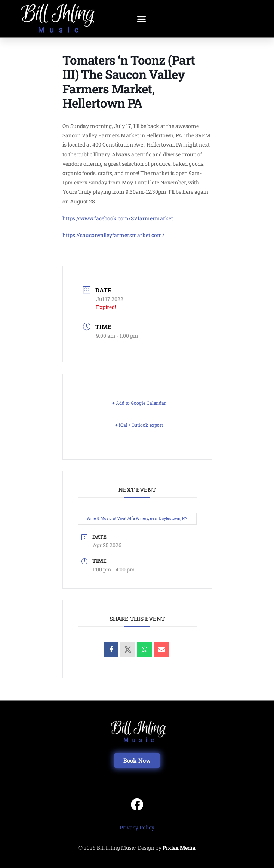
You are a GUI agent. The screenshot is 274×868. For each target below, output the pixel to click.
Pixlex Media (179, 848)
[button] (142, 19)
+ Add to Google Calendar (139, 403)
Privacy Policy (137, 827)
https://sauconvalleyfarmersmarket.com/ (113, 235)
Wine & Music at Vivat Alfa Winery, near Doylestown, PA (137, 519)
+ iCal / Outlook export (139, 425)
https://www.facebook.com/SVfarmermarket (118, 218)
